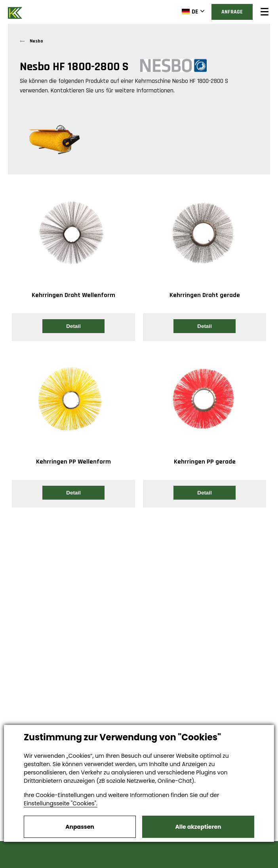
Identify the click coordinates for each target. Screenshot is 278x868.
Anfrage (232, 12)
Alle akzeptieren (198, 827)
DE (190, 11)
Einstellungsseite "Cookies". (61, 803)
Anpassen (80, 827)
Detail (73, 326)
